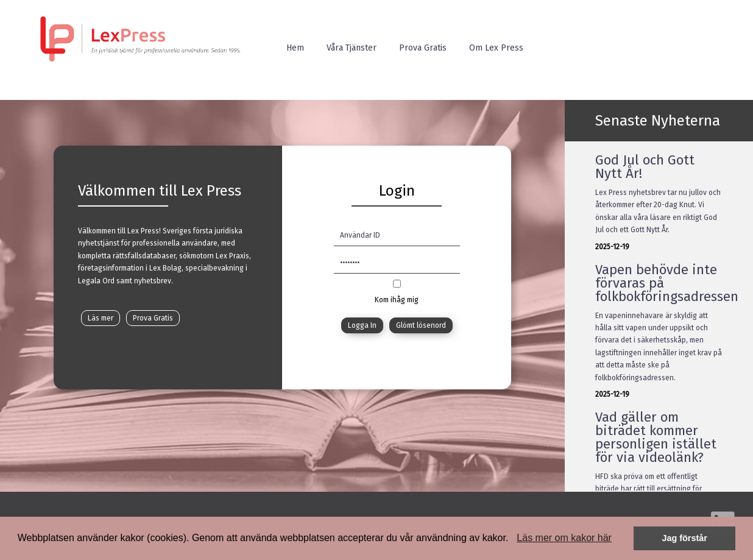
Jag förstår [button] (684, 538)
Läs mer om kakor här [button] (564, 538)
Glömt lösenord (421, 325)
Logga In (362, 325)
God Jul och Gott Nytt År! (645, 167)
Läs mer (101, 318)
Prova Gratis (423, 48)
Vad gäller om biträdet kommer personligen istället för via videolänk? (656, 437)
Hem (295, 48)
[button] (513, 539)
